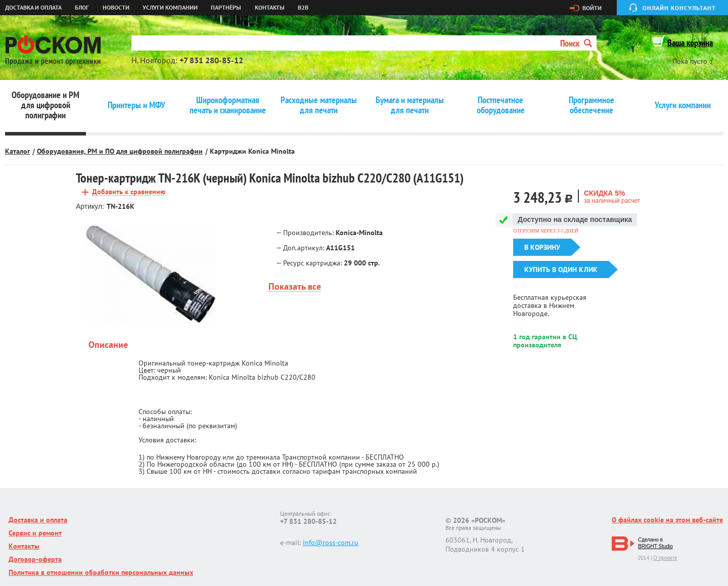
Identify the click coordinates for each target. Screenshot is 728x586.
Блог (82, 8)
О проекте (665, 558)
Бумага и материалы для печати (410, 105)
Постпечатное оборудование (501, 105)
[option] (150, 274)
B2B (303, 8)
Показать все (295, 287)
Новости (116, 8)
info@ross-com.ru (331, 543)
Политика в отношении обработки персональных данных (101, 572)
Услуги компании (170, 8)
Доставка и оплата (33, 8)
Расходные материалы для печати (319, 105)
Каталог (17, 151)
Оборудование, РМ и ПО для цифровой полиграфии (120, 151)
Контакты (270, 8)
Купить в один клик (561, 269)
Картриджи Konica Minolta (252, 151)
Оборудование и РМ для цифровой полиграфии (45, 105)
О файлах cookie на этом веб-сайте (667, 520)
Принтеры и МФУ (136, 105)
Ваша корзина (690, 43)
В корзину (542, 247)
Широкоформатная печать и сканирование (228, 105)
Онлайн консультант (679, 8)
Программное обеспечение (591, 105)
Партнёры (226, 8)
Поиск (576, 43)
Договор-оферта (35, 559)
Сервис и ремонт (35, 533)
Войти (592, 8)
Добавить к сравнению (129, 192)
